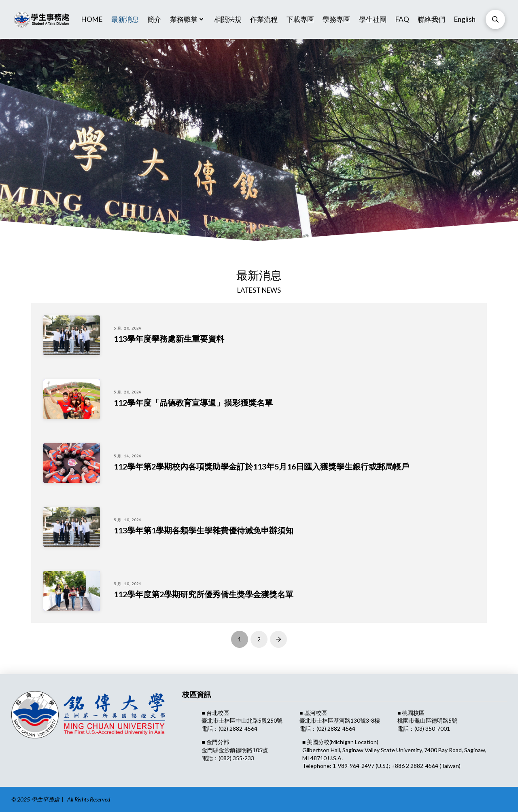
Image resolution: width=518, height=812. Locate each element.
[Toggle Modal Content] (495, 19)
